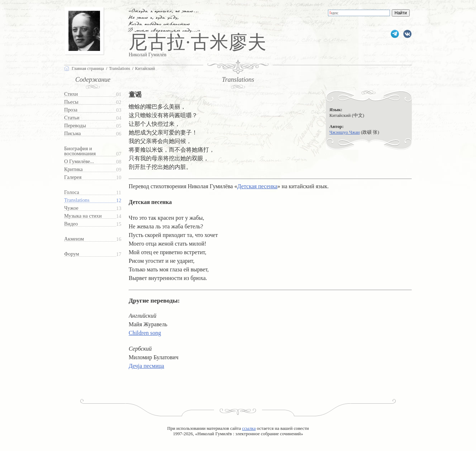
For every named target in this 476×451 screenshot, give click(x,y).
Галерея (73, 177)
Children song (145, 333)
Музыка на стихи (83, 216)
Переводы (75, 126)
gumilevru (407, 34)
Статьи (72, 118)
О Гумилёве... (79, 162)
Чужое (71, 208)
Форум (72, 254)
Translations (77, 200)
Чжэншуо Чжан (345, 132)
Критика (73, 169)
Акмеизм (74, 239)
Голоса (72, 192)
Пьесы (71, 102)
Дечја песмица (146, 366)
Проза (71, 110)
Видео (71, 224)
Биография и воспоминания (80, 151)
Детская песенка (257, 186)
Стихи (71, 94)
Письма (72, 134)
